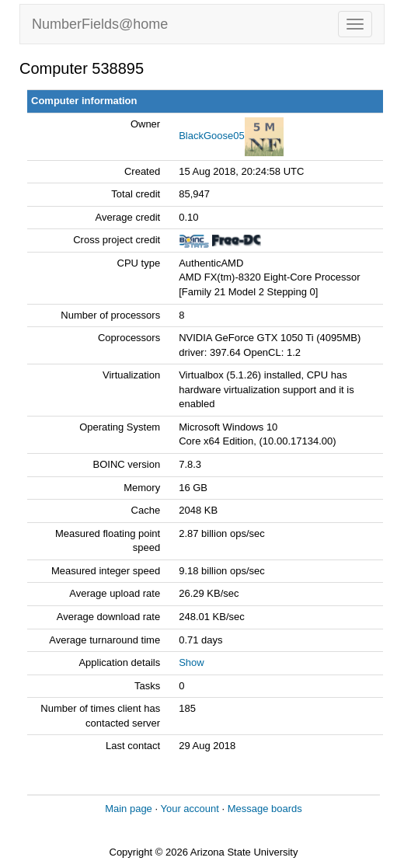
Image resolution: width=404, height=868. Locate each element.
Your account (189, 809)
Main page (129, 809)
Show (192, 662)
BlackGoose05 (212, 136)
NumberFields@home (100, 24)
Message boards (265, 809)
